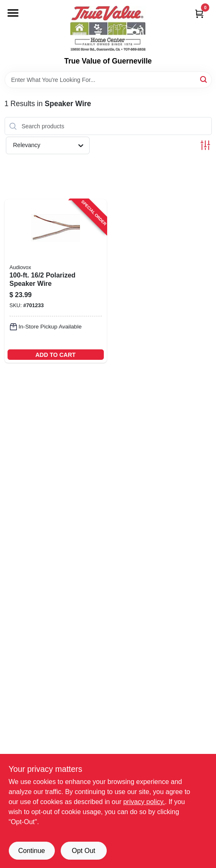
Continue (31, 851)
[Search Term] (108, 80)
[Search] (204, 79)
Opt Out (83, 851)
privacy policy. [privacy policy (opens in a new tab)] (144, 802)
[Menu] (13, 13)
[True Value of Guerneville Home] (108, 28)
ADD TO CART (55, 355)
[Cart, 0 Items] (199, 14)
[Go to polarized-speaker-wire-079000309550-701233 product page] (56, 281)
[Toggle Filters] (205, 145)
